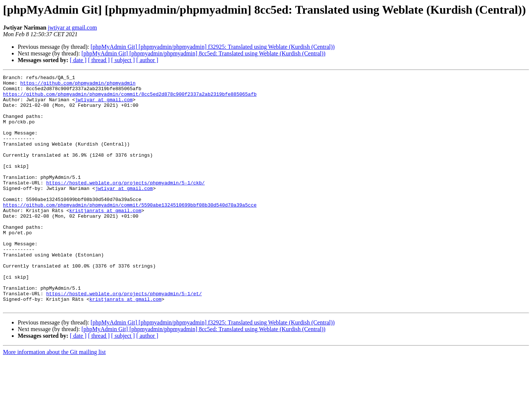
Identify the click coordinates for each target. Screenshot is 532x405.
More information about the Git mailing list (54, 399)
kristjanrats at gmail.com (105, 238)
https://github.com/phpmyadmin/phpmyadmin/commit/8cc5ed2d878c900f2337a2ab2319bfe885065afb (130, 98)
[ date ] (78, 60)
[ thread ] (99, 60)
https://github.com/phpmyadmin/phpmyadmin (78, 85)
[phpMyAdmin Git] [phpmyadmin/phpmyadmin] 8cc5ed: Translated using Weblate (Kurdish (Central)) (203, 53)
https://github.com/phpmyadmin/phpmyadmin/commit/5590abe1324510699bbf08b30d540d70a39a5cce (130, 231)
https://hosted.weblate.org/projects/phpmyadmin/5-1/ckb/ (125, 205)
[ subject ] (123, 60)
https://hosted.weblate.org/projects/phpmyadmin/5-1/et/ (124, 338)
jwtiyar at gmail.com (72, 28)
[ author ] (147, 60)
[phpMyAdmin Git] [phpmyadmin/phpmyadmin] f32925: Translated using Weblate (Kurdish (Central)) (213, 47)
